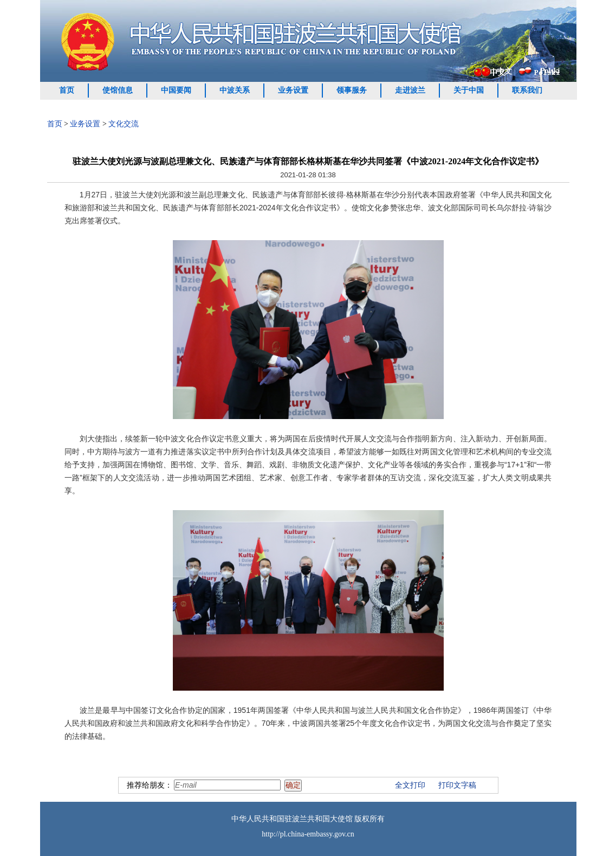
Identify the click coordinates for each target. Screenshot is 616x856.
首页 (67, 90)
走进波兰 (410, 90)
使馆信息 (118, 90)
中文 (504, 71)
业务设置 (293, 90)
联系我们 (527, 90)
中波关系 (235, 90)
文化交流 (124, 124)
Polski (550, 71)
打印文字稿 (457, 785)
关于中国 (469, 90)
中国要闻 (176, 90)
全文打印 (410, 785)
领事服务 (352, 90)
